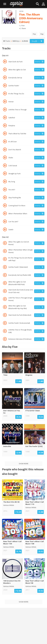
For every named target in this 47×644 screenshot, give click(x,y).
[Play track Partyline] (5, 126)
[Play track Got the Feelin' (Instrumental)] (5, 323)
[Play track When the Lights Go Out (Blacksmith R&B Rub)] (5, 283)
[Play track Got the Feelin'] (5, 86)
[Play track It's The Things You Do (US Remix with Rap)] (5, 259)
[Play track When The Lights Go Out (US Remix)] (5, 243)
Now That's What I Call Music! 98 (35, 582)
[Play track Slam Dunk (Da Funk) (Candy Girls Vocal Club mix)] (5, 291)
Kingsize (29, 375)
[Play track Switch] (5, 230)
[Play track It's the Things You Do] (5, 94)
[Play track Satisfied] (5, 118)
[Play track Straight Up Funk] (5, 174)
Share (22, 28)
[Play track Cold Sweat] (5, 166)
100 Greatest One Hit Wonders (12, 582)
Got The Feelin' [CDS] (34, 446)
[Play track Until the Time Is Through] (5, 110)
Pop (34, 34)
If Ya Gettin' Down (33, 411)
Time (5, 375)
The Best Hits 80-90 (11, 502)
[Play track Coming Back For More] (5, 206)
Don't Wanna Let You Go (12, 412)
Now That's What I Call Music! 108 (35, 543)
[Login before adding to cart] (37, 41)
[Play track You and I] (5, 190)
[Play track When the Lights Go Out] (5, 70)
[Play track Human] (5, 102)
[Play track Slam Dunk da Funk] (5, 62)
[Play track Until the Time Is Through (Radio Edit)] (5, 331)
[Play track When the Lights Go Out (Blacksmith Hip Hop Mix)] (5, 307)
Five (23, 25)
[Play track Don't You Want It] (5, 150)
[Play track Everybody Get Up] (5, 78)
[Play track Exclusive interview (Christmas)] (5, 339)
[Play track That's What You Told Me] (5, 134)
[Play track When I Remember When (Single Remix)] (5, 251)
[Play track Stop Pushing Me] (5, 198)
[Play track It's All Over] (5, 142)
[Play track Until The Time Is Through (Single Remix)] (5, 299)
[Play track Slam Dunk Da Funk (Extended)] (5, 315)
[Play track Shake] (5, 158)
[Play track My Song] (5, 182)
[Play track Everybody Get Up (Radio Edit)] (5, 275)
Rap (42, 34)
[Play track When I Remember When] (5, 214)
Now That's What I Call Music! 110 (35, 503)
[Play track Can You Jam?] (5, 222)
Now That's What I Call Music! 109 (12, 543)
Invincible (7, 446)
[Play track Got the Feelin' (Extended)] (5, 267)
